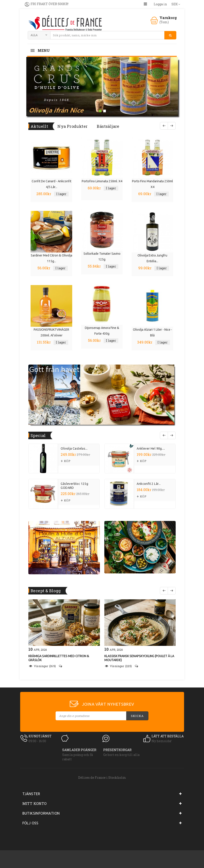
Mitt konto (35, 803)
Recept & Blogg (46, 591)
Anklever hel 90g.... (151, 449)
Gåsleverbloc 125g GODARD (74, 486)
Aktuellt (39, 126)
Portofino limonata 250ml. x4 (102, 181)
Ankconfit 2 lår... (149, 484)
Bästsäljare (108, 126)
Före (164, 126)
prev (164, 435)
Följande (172, 591)
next (172, 435)
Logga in (160, 4)
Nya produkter (72, 126)
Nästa (172, 126)
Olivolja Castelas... (74, 449)
